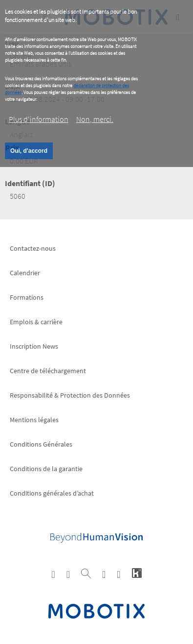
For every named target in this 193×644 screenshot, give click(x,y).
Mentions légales (34, 420)
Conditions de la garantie (46, 469)
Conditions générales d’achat (52, 493)
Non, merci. (95, 119)
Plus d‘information (39, 119)
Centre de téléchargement (48, 371)
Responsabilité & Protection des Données (70, 395)
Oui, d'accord (29, 151)
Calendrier (25, 273)
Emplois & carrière (36, 322)
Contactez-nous (33, 248)
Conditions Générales (41, 444)
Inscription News (34, 346)
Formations (27, 297)
